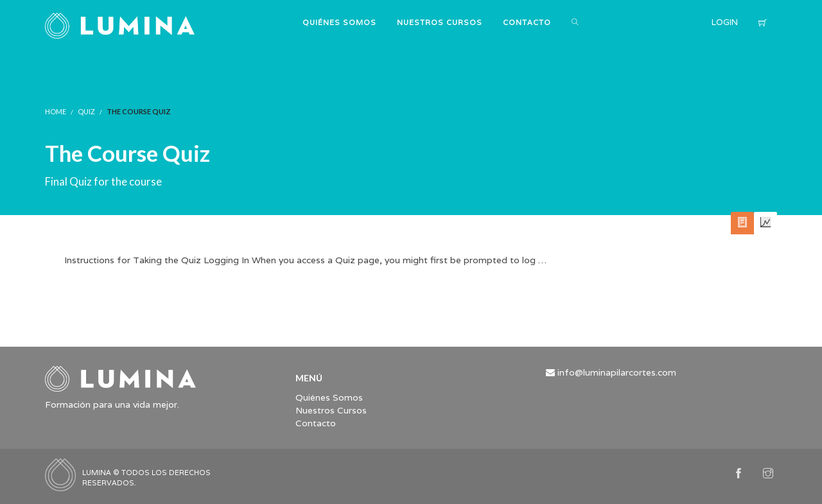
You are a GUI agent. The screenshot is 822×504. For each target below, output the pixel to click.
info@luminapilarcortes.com (617, 372)
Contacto (316, 423)
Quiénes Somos (329, 397)
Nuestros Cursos (331, 410)
